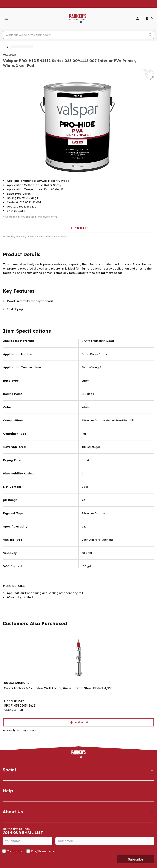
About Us (78, 812)
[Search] (76, 35)
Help (78, 791)
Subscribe (136, 859)
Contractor (15, 851)
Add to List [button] (78, 228)
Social (78, 770)
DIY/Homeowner (43, 851)
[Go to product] (78, 657)
